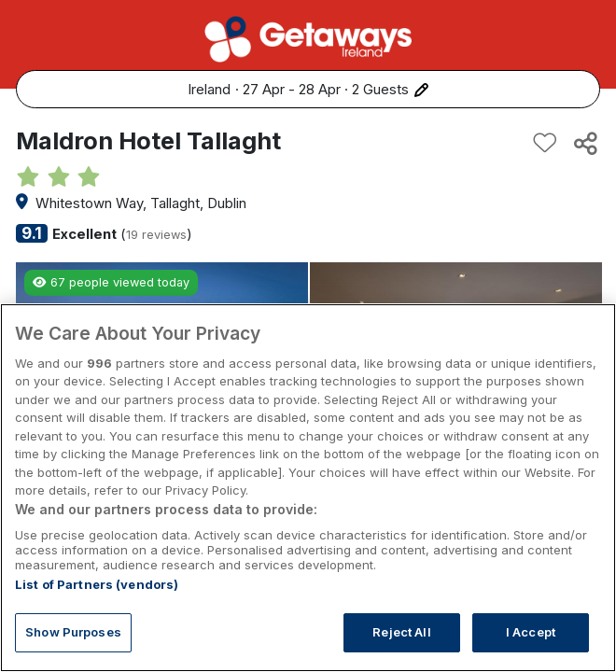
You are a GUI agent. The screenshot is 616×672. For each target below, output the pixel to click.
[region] (308, 488)
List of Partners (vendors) (97, 584)
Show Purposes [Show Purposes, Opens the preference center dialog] (73, 632)
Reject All (401, 632)
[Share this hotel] (584, 143)
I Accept (531, 632)
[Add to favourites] (545, 143)
